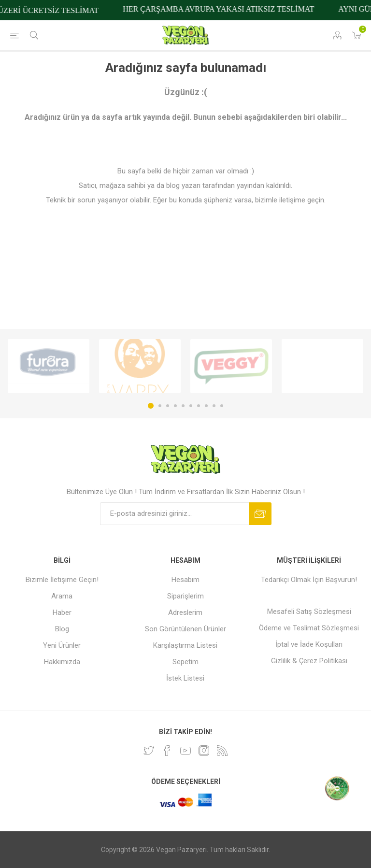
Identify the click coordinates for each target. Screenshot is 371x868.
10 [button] (222, 406)
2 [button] (160, 406)
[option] (49, 366)
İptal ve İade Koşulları (309, 644)
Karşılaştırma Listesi (185, 645)
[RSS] (222, 751)
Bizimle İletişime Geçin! (62, 580)
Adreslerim (185, 612)
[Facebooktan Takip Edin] (167, 751)
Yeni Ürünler (62, 645)
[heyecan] (149, 751)
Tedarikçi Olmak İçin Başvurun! (309, 580)
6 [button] (191, 406)
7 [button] (199, 406)
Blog (62, 629)
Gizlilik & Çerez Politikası (309, 661)
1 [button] (151, 406)
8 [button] (206, 406)
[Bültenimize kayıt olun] (174, 514)
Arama (62, 596)
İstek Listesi (185, 678)
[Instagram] (204, 751)
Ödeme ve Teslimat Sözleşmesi (309, 628)
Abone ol (260, 514)
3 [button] (168, 406)
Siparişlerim (185, 596)
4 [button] (175, 406)
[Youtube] (185, 751)
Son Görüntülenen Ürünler (185, 629)
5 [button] (183, 406)
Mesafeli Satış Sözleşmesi (309, 612)
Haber (62, 612)
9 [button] (214, 406)
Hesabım (185, 580)
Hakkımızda (62, 662)
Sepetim (185, 662)
